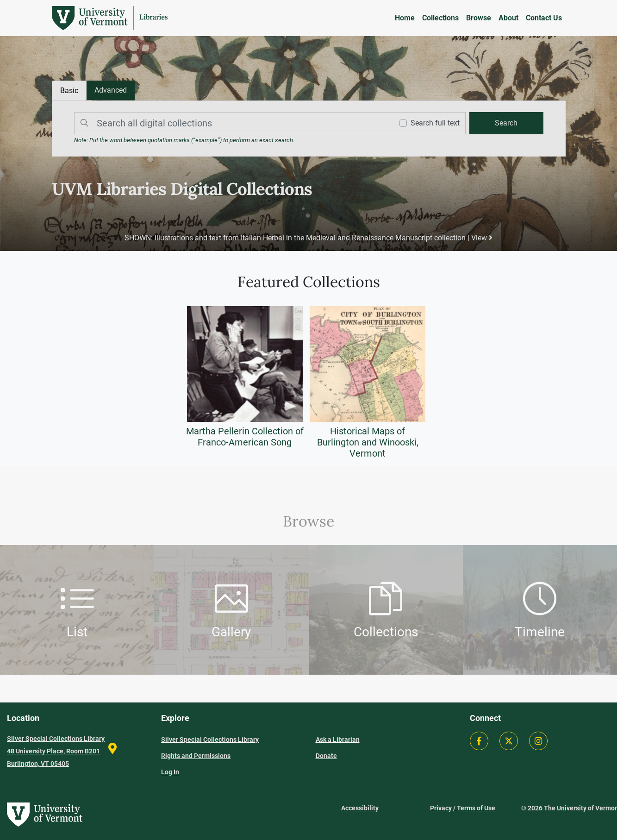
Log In (170, 772)
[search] (506, 123)
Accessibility (360, 808)
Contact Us (544, 18)
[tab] (111, 90)
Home (405, 18)
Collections (440, 18)
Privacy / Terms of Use (463, 808)
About (508, 18)
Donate (326, 756)
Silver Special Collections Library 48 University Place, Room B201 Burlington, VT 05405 (56, 751)
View (481, 238)
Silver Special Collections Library (210, 740)
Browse (479, 18)
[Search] (231, 123)
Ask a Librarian (338, 740)
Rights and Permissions (196, 756)
